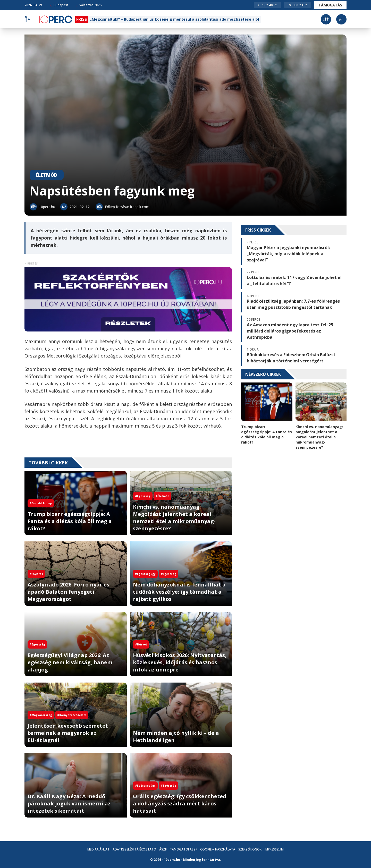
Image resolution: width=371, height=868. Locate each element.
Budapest (59, 5)
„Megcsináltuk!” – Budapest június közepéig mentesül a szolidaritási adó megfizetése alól (174, 19)
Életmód (47, 175)
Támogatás (330, 5)
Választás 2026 (89, 5)
